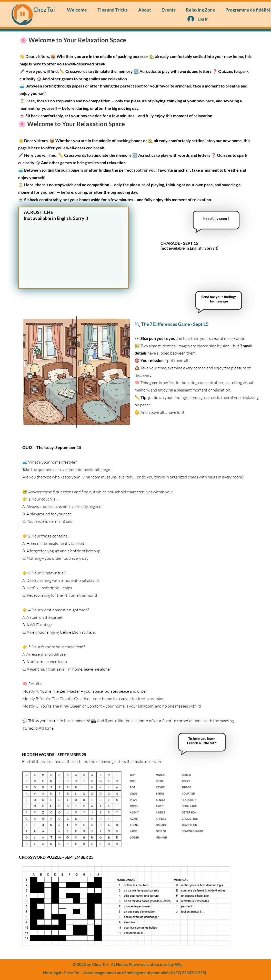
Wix (179, 964)
